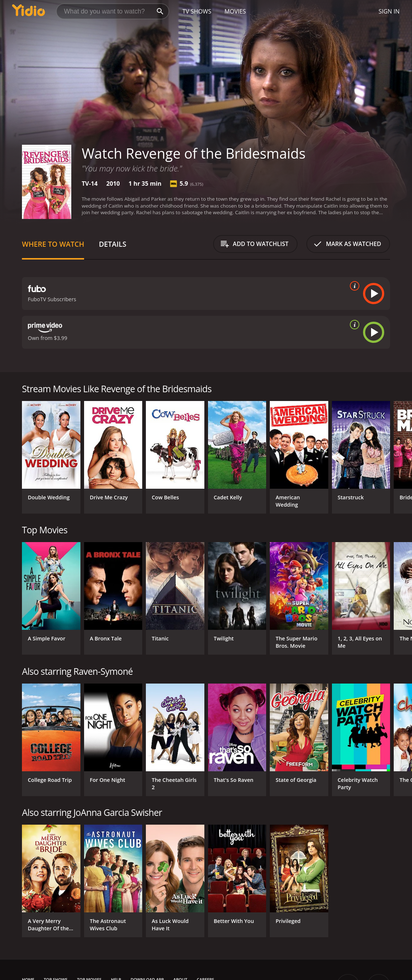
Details (112, 244)
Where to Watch (53, 244)
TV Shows (197, 11)
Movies (235, 11)
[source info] (353, 286)
